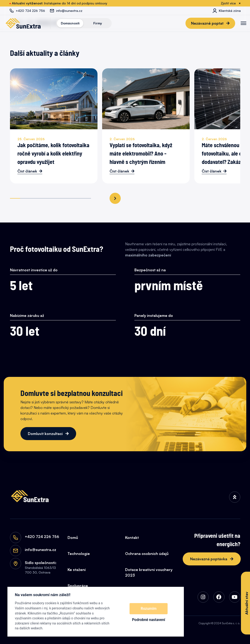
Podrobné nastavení (149, 620)
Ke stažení (77, 570)
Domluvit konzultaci (46, 434)
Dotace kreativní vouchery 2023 (149, 572)
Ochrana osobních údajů (147, 554)
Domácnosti (70, 23)
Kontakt (132, 538)
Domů (73, 538)
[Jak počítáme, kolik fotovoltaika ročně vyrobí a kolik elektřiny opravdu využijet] (54, 126)
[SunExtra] (23, 23)
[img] (235, 497)
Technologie (79, 554)
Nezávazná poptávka (209, 559)
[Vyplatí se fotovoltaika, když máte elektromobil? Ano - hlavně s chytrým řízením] (146, 126)
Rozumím (149, 609)
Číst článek (27, 171)
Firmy (98, 23)
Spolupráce (78, 586)
